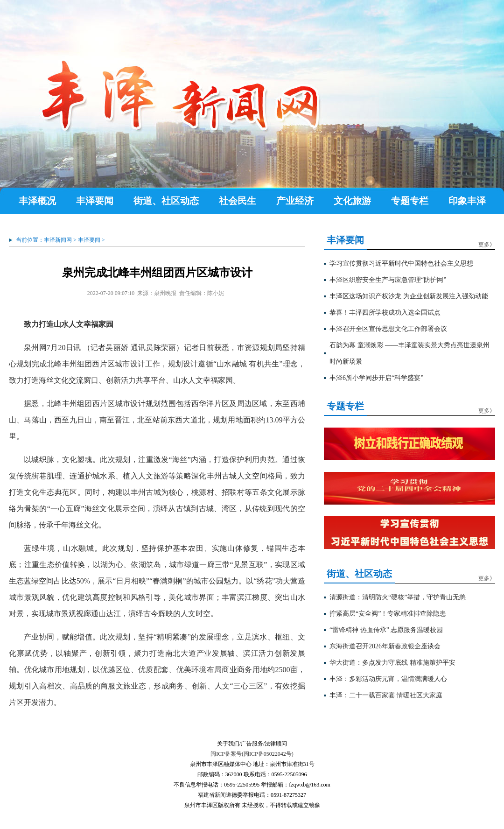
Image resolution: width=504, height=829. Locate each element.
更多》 (487, 245)
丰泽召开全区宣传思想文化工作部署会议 (388, 329)
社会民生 (238, 201)
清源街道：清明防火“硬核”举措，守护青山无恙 (398, 597)
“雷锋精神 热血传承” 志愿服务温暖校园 (386, 630)
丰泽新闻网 (58, 240)
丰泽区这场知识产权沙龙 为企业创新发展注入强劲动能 (409, 296)
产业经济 (295, 201)
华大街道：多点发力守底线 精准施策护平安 (392, 663)
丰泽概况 (37, 201)
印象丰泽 (467, 201)
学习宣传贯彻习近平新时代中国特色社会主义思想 (401, 263)
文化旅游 (352, 201)
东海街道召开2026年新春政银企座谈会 (385, 646)
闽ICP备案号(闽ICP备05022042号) (252, 754)
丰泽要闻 (95, 201)
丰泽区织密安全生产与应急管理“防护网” (388, 280)
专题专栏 (410, 201)
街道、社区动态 (166, 201)
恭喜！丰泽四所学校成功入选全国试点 (385, 313)
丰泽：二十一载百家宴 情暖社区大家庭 (386, 695)
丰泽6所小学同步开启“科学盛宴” (376, 378)
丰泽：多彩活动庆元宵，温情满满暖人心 (388, 679)
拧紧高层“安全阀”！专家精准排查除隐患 (388, 614)
